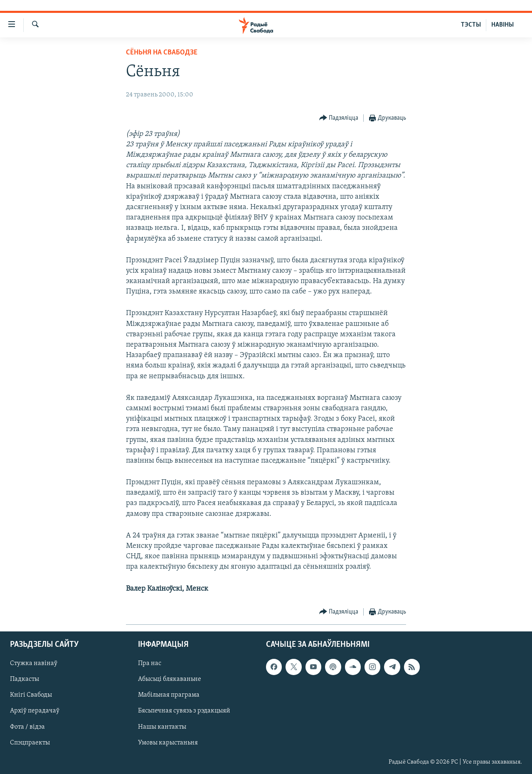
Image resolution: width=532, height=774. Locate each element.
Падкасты (25, 679)
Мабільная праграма (169, 695)
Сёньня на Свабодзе (162, 53)
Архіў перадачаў (35, 711)
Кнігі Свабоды (31, 695)
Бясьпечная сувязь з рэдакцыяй (184, 711)
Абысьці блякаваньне (170, 679)
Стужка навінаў (34, 663)
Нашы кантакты (162, 727)
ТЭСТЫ (471, 25)
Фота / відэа (27, 727)
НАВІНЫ (502, 25)
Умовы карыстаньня (168, 742)
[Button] (339, 118)
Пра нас (150, 663)
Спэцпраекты (30, 742)
